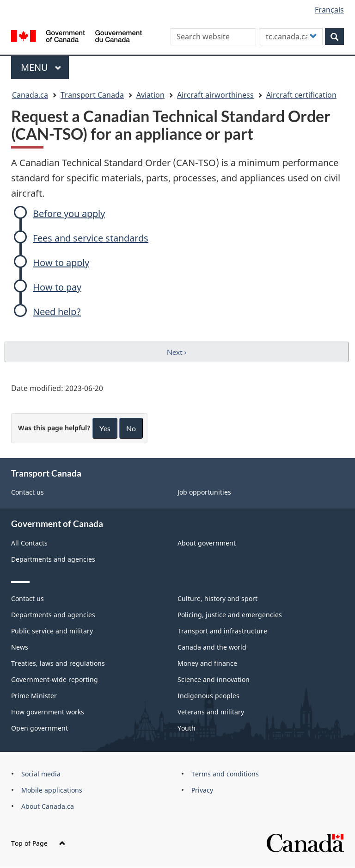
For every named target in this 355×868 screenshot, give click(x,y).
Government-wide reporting (55, 679)
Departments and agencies (53, 559)
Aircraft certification (301, 95)
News (20, 647)
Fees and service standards (91, 238)
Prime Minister (34, 696)
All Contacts (29, 543)
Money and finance (207, 663)
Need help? (57, 312)
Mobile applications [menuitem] (52, 790)
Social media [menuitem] (41, 774)
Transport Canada (92, 95)
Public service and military (52, 631)
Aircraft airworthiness (215, 95)
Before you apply (69, 214)
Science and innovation (214, 679)
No (131, 428)
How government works (48, 712)
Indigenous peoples (208, 696)
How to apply (61, 263)
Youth (187, 728)
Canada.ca (30, 95)
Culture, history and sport (217, 598)
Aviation (150, 95)
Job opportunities (204, 492)
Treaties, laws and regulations (58, 663)
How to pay (57, 287)
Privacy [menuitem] (202, 790)
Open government (40, 728)
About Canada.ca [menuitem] (48, 806)
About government (207, 543)
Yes (105, 428)
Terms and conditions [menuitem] (225, 774)
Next (177, 352)
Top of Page (38, 843)
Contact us (28, 492)
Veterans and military (211, 712)
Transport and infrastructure (222, 631)
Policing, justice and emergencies (230, 615)
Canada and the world (212, 647)
